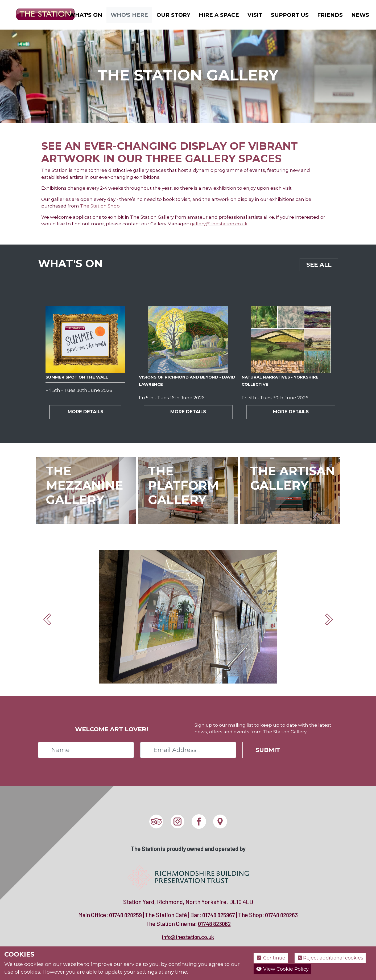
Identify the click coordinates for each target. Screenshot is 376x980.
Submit (268, 750)
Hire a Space (219, 15)
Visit (255, 15)
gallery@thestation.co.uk (219, 224)
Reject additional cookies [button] (330, 958)
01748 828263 (281, 915)
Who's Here (129, 15)
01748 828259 (125, 915)
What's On (86, 15)
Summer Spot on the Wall (77, 377)
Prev (47, 619)
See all (319, 265)
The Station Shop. (100, 206)
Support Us (290, 15)
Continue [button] (271, 958)
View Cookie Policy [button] (282, 969)
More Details (85, 412)
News (360, 15)
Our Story (173, 15)
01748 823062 (214, 924)
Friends (330, 15)
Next (329, 619)
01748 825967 (219, 915)
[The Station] (41, 14)
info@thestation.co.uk (188, 937)
